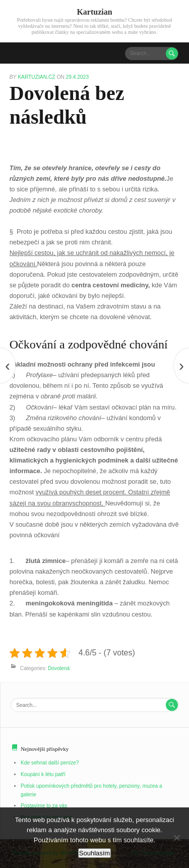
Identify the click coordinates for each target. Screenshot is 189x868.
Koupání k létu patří (43, 774)
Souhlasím (94, 853)
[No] (176, 838)
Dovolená (59, 668)
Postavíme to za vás (44, 806)
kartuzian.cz (37, 77)
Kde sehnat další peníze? (50, 763)
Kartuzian (94, 12)
